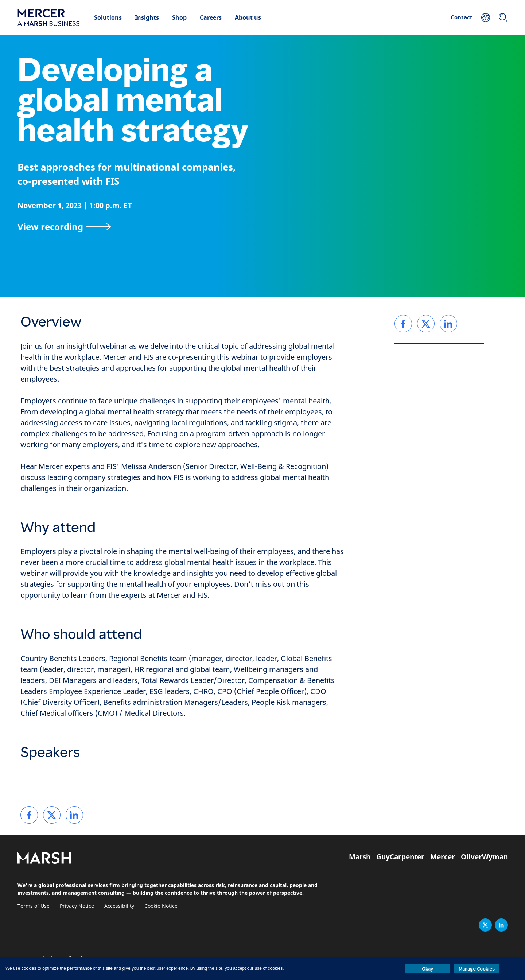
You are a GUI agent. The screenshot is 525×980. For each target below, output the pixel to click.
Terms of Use (34, 906)
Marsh (360, 857)
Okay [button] (427, 969)
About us (248, 17)
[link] (29, 815)
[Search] (503, 17)
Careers (211, 17)
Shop (179, 17)
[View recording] (64, 227)
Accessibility (119, 906)
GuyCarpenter (400, 857)
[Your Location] (486, 17)
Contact (462, 17)
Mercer (443, 857)
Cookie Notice (161, 906)
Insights (147, 17)
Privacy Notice (77, 906)
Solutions (108, 17)
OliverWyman (484, 857)
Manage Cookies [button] (477, 969)
